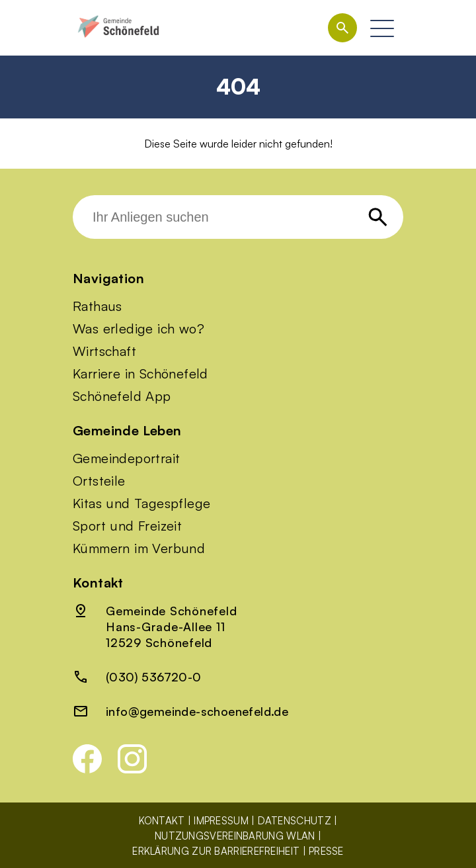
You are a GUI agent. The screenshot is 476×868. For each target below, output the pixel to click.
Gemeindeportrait (126, 458)
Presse (326, 851)
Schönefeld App (122, 396)
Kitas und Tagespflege (141, 503)
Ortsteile (99, 481)
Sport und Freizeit (127, 526)
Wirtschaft (104, 351)
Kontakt (162, 821)
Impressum (221, 821)
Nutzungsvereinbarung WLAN (235, 836)
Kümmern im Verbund (139, 548)
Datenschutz (295, 821)
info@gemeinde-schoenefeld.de (197, 711)
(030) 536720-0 (154, 677)
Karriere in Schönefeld (140, 374)
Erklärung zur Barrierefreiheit (216, 851)
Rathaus (98, 306)
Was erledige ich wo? (139, 329)
